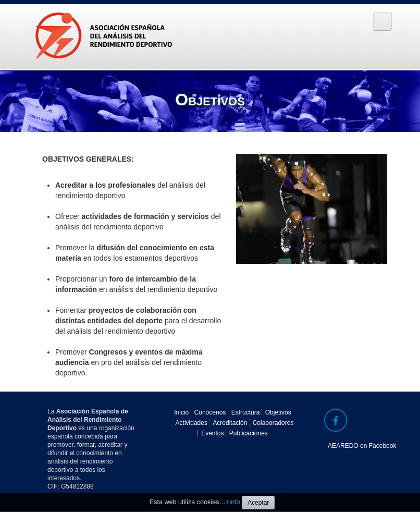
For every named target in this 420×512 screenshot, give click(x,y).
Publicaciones (249, 433)
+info (233, 502)
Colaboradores (273, 423)
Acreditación (230, 423)
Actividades (192, 423)
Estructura (246, 412)
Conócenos (210, 412)
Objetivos (278, 412)
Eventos (212, 433)
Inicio (181, 412)
